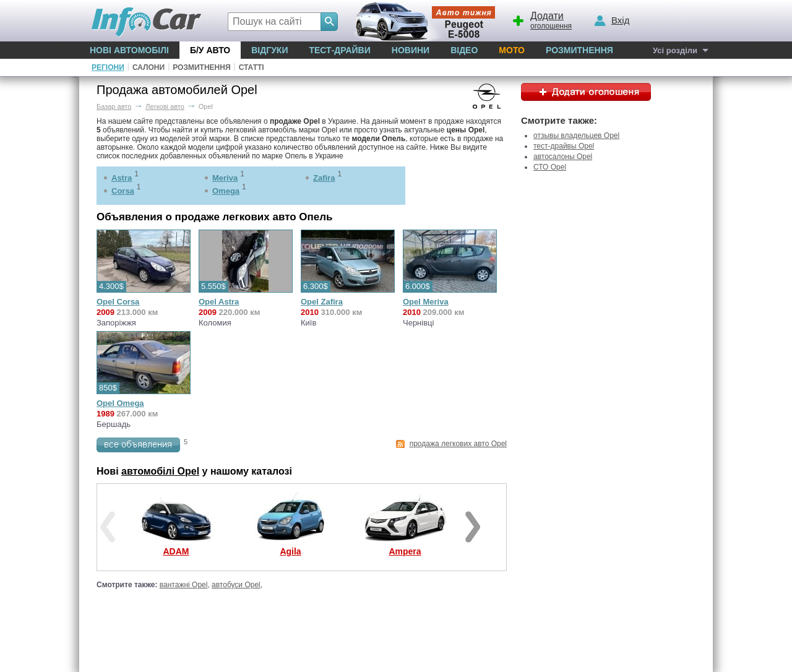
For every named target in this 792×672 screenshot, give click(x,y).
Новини (411, 50)
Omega (226, 191)
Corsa (123, 191)
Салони (148, 67)
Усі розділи (675, 50)
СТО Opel (550, 167)
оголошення (541, 19)
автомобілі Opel (160, 471)
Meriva (225, 178)
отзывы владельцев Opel (576, 136)
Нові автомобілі (129, 50)
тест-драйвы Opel (564, 146)
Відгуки (269, 50)
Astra (122, 178)
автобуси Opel (236, 585)
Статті (252, 67)
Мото (512, 50)
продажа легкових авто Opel (458, 444)
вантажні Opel (184, 585)
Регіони (108, 67)
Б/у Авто (210, 50)
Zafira (324, 178)
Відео (464, 50)
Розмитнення (579, 50)
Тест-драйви (339, 50)
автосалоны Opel (563, 157)
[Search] (329, 22)
